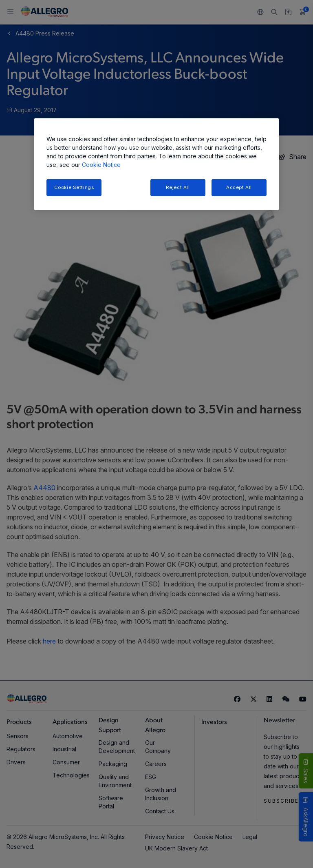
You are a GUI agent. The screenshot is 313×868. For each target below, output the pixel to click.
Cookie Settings (74, 187)
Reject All (178, 187)
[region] (156, 164)
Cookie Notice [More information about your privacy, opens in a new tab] (101, 165)
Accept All (239, 187)
